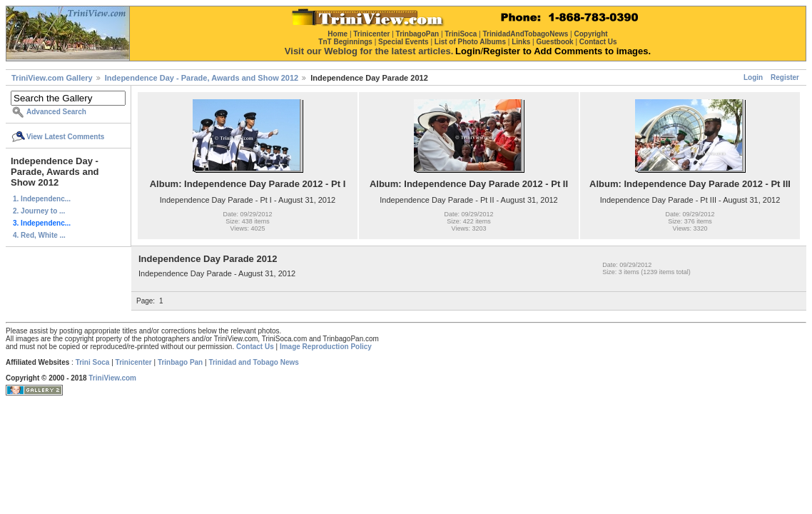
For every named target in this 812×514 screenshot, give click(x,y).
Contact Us (255, 347)
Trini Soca (93, 362)
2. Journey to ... (39, 211)
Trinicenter (134, 362)
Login (753, 77)
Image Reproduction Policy (326, 347)
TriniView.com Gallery (52, 78)
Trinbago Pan (180, 362)
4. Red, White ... (39, 235)
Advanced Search (56, 112)
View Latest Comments (65, 137)
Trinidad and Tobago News (254, 362)
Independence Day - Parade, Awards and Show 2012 (202, 78)
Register (785, 77)
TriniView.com (112, 378)
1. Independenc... (42, 199)
